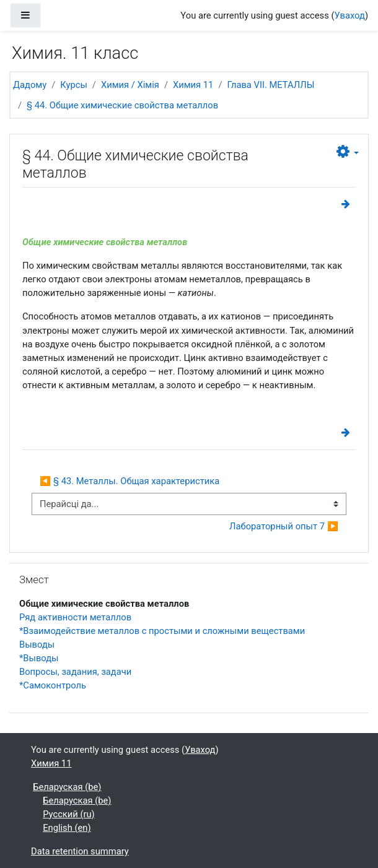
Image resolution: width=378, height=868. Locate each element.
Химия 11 (193, 85)
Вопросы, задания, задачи (75, 672)
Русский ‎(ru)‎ (69, 814)
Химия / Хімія (130, 85)
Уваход (350, 15)
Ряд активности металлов (75, 617)
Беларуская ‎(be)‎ (67, 787)
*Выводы (39, 658)
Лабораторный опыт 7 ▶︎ (284, 526)
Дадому (30, 85)
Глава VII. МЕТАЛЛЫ (270, 85)
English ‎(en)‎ (67, 828)
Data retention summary (80, 851)
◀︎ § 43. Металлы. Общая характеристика (130, 481)
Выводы (37, 644)
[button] (348, 152)
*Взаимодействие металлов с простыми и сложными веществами (162, 631)
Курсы (74, 85)
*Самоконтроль (53, 685)
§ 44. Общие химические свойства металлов (122, 105)
